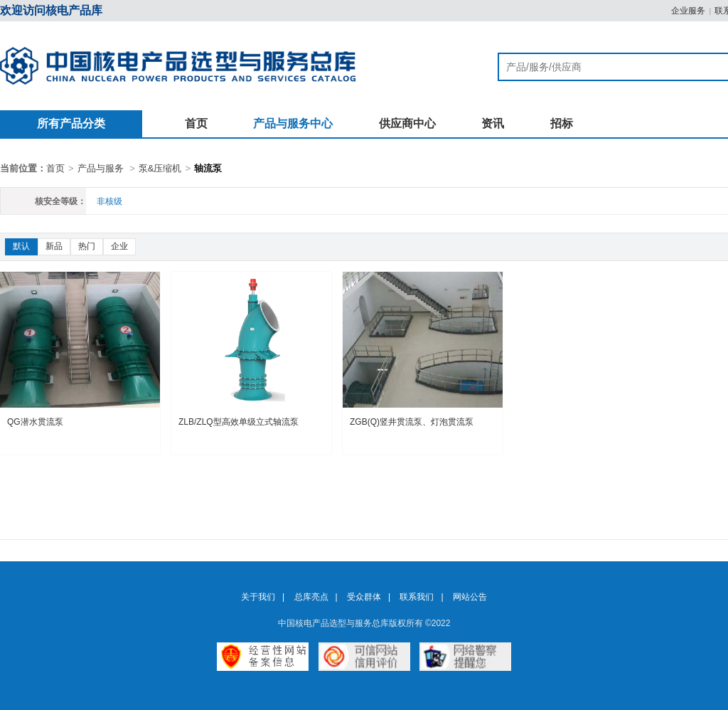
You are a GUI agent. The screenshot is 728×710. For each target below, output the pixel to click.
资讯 (493, 123)
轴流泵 (208, 168)
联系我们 (417, 597)
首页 (196, 123)
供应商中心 (407, 123)
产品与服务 (101, 168)
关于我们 (258, 597)
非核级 (109, 201)
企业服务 (688, 11)
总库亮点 (311, 597)
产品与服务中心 (293, 123)
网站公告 (470, 597)
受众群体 (364, 597)
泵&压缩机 (160, 168)
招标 (562, 123)
